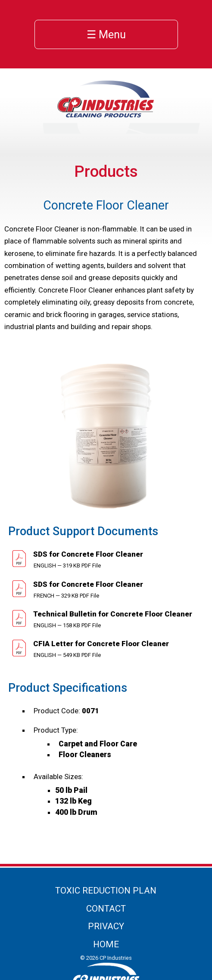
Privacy (106, 926)
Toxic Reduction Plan (106, 891)
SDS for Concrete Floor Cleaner (87, 554)
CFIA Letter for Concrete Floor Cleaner (100, 644)
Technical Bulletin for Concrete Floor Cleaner (112, 614)
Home (106, 944)
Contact (106, 909)
